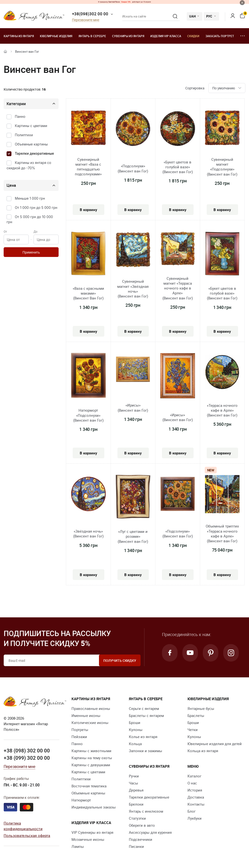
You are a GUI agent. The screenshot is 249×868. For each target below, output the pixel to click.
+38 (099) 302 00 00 (27, 758)
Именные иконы (86, 715)
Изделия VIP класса (166, 36)
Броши (135, 723)
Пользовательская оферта (27, 835)
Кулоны (136, 730)
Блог (191, 811)
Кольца (135, 744)
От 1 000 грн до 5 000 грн (36, 208)
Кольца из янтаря (203, 751)
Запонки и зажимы (146, 751)
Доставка (196, 797)
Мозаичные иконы (88, 839)
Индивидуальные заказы (94, 807)
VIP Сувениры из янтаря (92, 832)
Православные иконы (91, 708)
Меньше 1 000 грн (30, 198)
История (195, 790)
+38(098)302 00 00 (90, 14)
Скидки (193, 36)
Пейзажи (79, 737)
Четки (193, 730)
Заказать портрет (220, 36)
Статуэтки (137, 818)
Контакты (196, 804)
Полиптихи (24, 135)
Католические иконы (90, 723)
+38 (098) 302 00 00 (27, 750)
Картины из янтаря (19, 36)
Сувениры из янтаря (128, 36)
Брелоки (136, 804)
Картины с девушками (91, 765)
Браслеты (196, 715)
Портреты (80, 730)
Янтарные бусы (201, 708)
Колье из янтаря (143, 737)
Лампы (78, 846)
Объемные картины (31, 144)
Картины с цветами (31, 126)
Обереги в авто (142, 825)
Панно (20, 116)
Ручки (134, 776)
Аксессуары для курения (150, 832)
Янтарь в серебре (92, 36)
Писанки (136, 846)
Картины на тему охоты (92, 758)
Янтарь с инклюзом (146, 811)
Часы (133, 783)
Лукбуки (195, 818)
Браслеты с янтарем (146, 715)
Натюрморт (81, 800)
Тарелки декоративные (34, 153)
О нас (192, 783)
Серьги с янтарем (144, 708)
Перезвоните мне (86, 20)
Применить (31, 252)
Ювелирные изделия (56, 36)
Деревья (136, 790)
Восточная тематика (89, 786)
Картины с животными (91, 751)
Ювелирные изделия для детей (215, 744)
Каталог (194, 776)
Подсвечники (141, 839)
